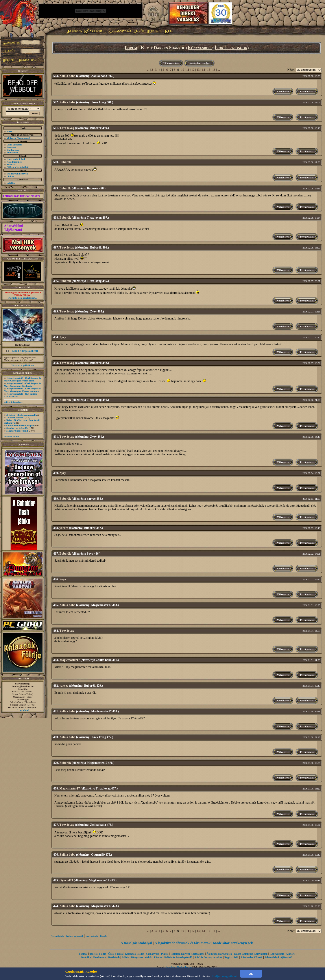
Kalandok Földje (134, 954)
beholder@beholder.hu (179, 967)
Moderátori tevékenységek (233, 943)
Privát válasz (307, 91)
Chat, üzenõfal (14, 145)
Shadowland (13, 150)
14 (203, 70)
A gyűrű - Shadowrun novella (22, 415)
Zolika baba (67, 76)
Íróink (125, 957)
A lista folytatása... (13, 402)
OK (251, 974)
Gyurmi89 (66, 880)
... (148, 70)
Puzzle (165, 954)
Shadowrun (99, 957)
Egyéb (103, 936)
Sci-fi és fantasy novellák (208, 957)
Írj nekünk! (23, 710)
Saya (63, 579)
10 (183, 70)
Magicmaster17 (70, 660)
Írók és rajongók (231, 48)
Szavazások (13, 152)
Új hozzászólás (171, 63)
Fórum (131, 48)
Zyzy (63, 337)
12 (193, 70)
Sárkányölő (152, 954)
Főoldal (83, 954)
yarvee (64, 528)
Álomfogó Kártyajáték (219, 954)
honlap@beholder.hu (23, 686)
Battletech (114, 957)
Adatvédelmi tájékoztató (278, 957)
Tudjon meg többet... (225, 976)
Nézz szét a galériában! (23, 365)
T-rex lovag (67, 128)
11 (188, 70)
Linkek (10, 176)
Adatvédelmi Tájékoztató (14, 228)
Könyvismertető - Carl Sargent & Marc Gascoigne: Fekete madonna (23, 390)
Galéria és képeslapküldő (178, 957)
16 (214, 70)
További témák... (13, 436)
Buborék (65, 162)
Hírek (10, 131)
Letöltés (11, 183)
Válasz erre (283, 91)
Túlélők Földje (98, 954)
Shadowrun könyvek (17, 174)
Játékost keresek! (15, 417)
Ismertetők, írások (16, 159)
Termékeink (57, 936)
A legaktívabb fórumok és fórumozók (183, 943)
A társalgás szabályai (136, 943)
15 (209, 70)
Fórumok (11, 147)
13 (198, 70)
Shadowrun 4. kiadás (17, 428)
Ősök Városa (115, 954)
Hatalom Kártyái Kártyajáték (187, 954)
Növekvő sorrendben (199, 63)
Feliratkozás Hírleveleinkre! (21, 196)
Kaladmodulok (14, 162)
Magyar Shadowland (17, 431)
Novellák (11, 164)
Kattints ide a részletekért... (23, 298)
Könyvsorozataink (142, 957)
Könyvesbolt (200, 48)
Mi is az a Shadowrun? (18, 138)
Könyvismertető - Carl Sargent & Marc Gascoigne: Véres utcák (23, 379)
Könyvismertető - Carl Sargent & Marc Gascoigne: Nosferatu (23, 385)
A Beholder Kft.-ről (251, 957)
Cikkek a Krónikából (18, 167)
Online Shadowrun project (20, 425)
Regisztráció (231, 957)
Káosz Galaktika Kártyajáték (251, 954)
